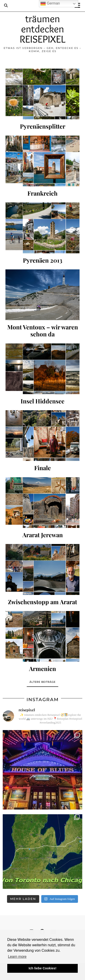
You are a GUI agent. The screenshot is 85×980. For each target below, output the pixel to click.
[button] (79, 6)
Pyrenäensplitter (43, 126)
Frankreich (42, 193)
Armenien (42, 669)
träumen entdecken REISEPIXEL (42, 29)
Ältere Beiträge (42, 682)
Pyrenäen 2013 (43, 260)
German (50, 4)
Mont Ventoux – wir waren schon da (43, 331)
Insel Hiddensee (42, 401)
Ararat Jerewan (43, 535)
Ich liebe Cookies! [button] (42, 968)
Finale (42, 468)
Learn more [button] (17, 957)
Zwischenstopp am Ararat (42, 602)
